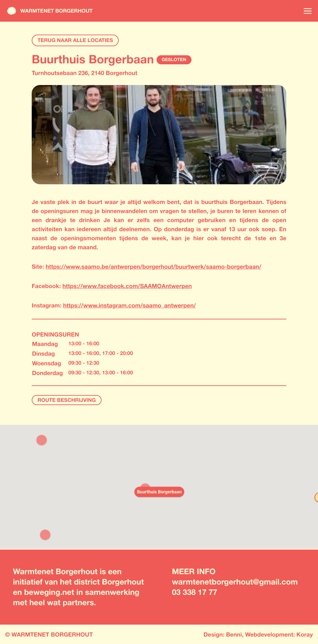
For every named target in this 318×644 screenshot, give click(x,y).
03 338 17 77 (195, 592)
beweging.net (49, 592)
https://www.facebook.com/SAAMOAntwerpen (127, 286)
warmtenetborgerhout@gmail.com (235, 582)
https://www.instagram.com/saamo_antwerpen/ (130, 305)
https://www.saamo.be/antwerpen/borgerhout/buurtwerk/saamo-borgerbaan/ (154, 266)
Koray (305, 634)
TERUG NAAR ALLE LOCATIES (75, 40)
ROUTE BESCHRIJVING (67, 400)
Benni (234, 634)
